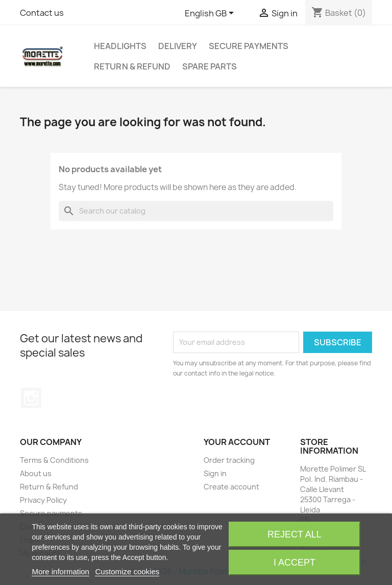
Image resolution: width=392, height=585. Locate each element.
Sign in (215, 473)
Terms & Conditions (54, 460)
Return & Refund (132, 66)
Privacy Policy (43, 500)
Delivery (178, 46)
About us (36, 473)
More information (60, 571)
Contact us (42, 13)
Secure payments (249, 46)
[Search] (196, 211)
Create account (231, 487)
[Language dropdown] (211, 14)
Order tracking (229, 460)
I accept (295, 563)
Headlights (120, 46)
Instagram (31, 398)
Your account (237, 442)
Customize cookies (127, 571)
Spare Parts (210, 66)
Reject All (295, 534)
